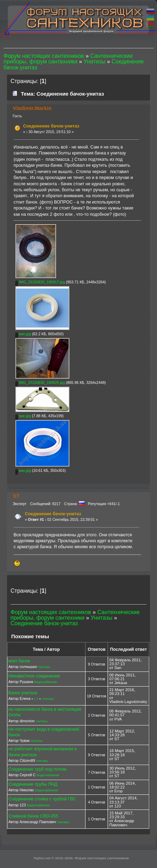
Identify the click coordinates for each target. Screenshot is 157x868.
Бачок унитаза (23, 693)
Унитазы (44, 667)
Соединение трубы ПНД (33, 784)
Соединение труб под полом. (38, 769)
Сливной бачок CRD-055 (33, 816)
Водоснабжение (45, 682)
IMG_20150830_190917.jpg (40, 282)
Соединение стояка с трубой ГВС (42, 799)
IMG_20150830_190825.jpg (40, 383)
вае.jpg (23, 416)
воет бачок (19, 661)
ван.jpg (23, 470)
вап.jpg (23, 334)
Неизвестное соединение (34, 676)
